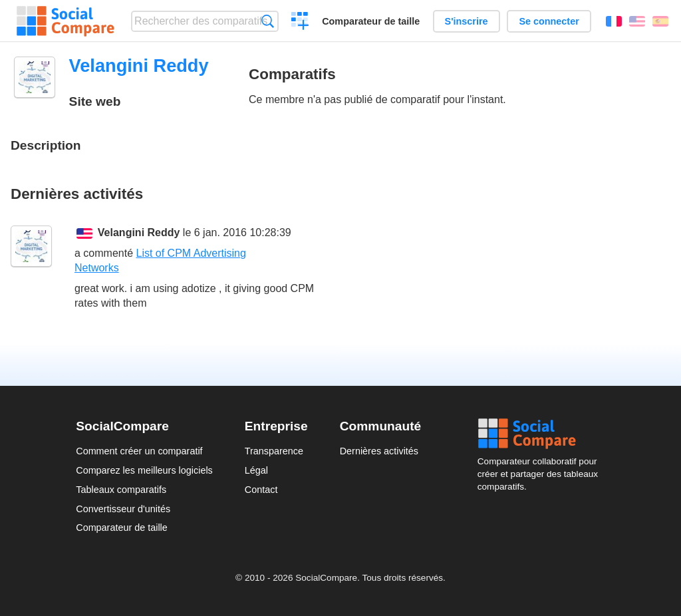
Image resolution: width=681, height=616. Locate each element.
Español (660, 21)
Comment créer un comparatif (139, 451)
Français (614, 21)
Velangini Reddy (139, 232)
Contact (261, 490)
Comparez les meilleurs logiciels (144, 470)
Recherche (268, 21)
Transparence (274, 451)
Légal (256, 470)
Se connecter (549, 21)
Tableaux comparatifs (121, 490)
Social (541, 434)
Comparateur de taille (371, 21)
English (637, 21)
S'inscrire (467, 21)
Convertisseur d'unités (123, 509)
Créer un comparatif (300, 23)
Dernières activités (379, 451)
